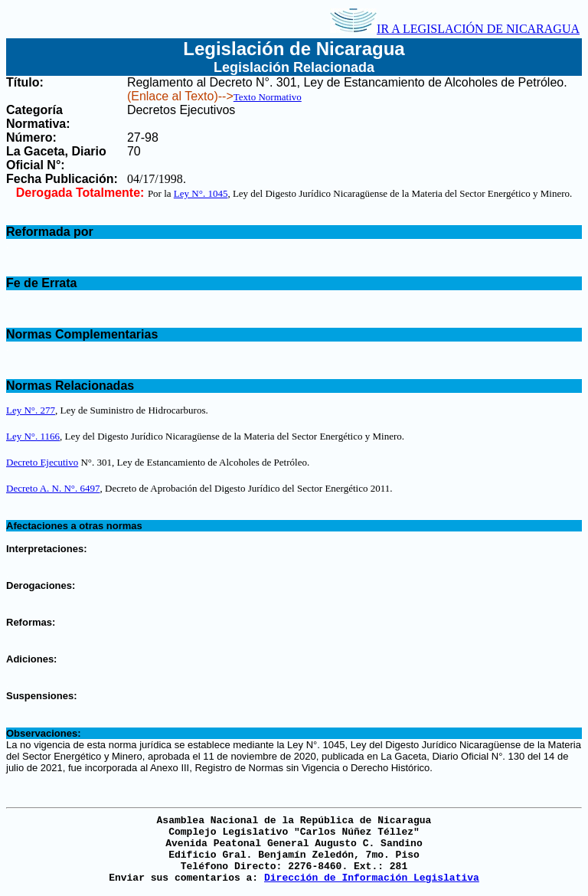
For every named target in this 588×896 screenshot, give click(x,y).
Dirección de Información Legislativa (372, 878)
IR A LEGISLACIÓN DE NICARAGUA (455, 29)
